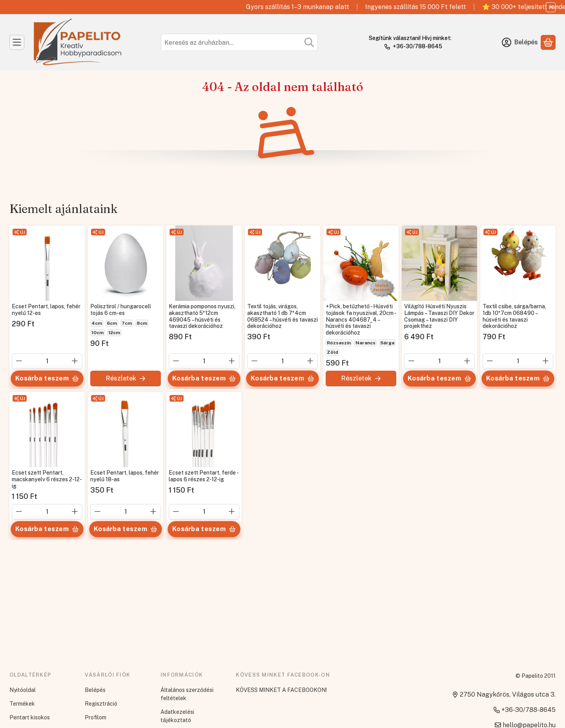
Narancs (365, 343)
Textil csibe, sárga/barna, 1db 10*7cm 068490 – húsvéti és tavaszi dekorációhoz (514, 316)
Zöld (333, 352)
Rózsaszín (339, 343)
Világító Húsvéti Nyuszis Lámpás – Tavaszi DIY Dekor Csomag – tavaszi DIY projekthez (439, 316)
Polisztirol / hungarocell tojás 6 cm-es (121, 310)
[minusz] (19, 361)
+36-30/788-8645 (417, 46)
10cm (98, 333)
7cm (127, 323)
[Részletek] (126, 379)
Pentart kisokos (30, 717)
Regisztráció (101, 704)
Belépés (95, 690)
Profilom (96, 717)
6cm (112, 323)
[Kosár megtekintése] (548, 42)
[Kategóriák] (17, 42)
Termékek (22, 704)
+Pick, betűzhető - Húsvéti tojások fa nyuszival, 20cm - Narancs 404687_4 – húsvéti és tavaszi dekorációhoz (361, 319)
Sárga (387, 343)
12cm (114, 333)
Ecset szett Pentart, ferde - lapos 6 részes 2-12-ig (203, 476)
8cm (142, 323)
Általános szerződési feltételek (187, 694)
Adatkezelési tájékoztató (177, 716)
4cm (97, 323)
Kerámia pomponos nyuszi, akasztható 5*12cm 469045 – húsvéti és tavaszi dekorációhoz (202, 316)
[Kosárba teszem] (47, 379)
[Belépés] (520, 42)
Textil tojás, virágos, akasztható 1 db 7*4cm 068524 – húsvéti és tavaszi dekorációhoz (282, 316)
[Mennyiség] (47, 361)
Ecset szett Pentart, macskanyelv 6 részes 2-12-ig (47, 479)
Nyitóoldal (23, 690)
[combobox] (239, 42)
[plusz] (75, 361)
